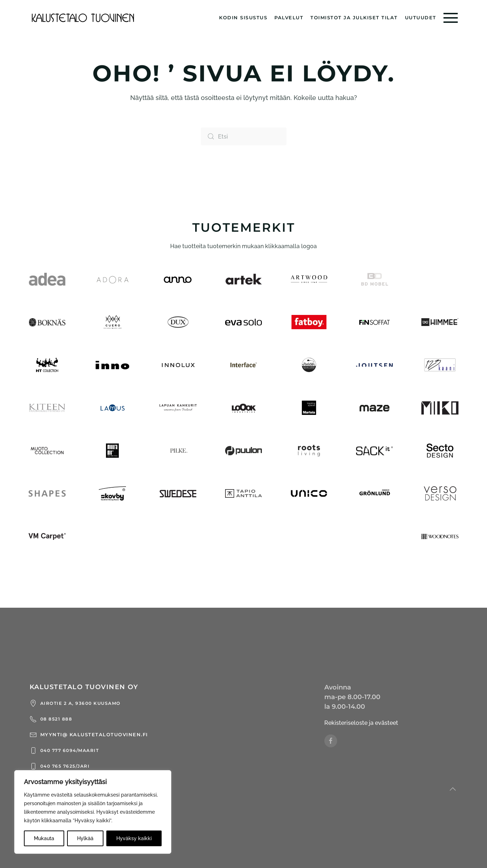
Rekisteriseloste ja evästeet (361, 723)
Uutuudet (421, 17)
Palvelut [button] (289, 17)
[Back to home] (83, 18)
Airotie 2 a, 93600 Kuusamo (75, 703)
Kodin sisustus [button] (243, 17)
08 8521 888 (51, 719)
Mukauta (44, 838)
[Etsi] (244, 136)
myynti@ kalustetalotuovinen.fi (89, 735)
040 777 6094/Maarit (64, 751)
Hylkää (85, 838)
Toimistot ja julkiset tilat (354, 17)
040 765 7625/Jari (60, 766)
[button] (451, 18)
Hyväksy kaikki (134, 838)
